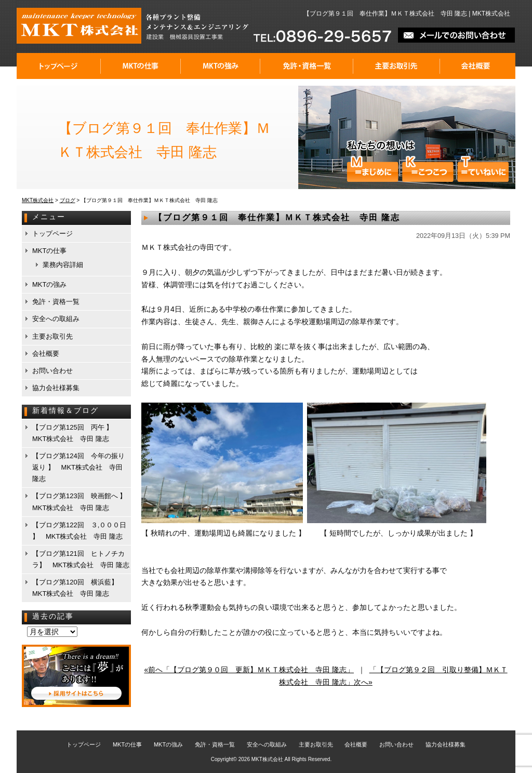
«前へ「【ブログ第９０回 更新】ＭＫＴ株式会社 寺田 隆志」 (249, 670)
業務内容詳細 (63, 265)
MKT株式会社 (267, 759)
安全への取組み (56, 319)
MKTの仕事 (141, 66)
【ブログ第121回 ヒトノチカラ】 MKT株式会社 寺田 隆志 (81, 559)
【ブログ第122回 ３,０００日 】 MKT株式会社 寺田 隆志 (79, 531)
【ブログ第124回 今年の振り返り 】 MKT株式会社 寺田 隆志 (78, 467)
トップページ (59, 66)
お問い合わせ (52, 371)
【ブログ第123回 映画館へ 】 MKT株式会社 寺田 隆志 (81, 502)
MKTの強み (221, 66)
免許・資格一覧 (307, 66)
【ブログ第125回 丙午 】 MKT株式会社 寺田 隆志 (76, 433)
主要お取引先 (397, 66)
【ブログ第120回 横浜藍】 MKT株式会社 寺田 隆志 (78, 588)
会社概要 (478, 66)
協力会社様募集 (56, 388)
